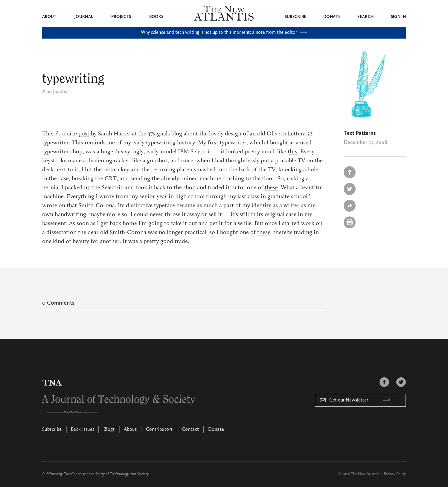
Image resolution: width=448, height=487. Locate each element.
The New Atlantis (365, 474)
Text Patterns (360, 133)
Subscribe (296, 17)
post (84, 134)
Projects (121, 17)
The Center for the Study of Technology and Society (106, 474)
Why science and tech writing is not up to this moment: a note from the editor (224, 33)
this (292, 152)
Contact (191, 430)
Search (366, 17)
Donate (332, 17)
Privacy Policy (395, 474)
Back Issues (83, 430)
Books (156, 17)
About (49, 17)
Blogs (109, 430)
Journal (84, 17)
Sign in (398, 17)
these (271, 188)
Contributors (159, 430)
